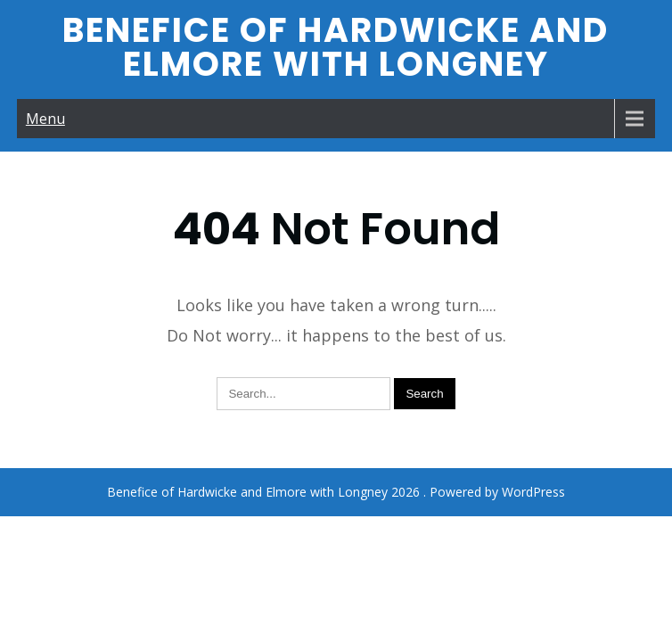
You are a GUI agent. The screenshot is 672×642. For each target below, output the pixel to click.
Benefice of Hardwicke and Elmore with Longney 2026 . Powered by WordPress (336, 435)
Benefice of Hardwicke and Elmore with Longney (336, 47)
